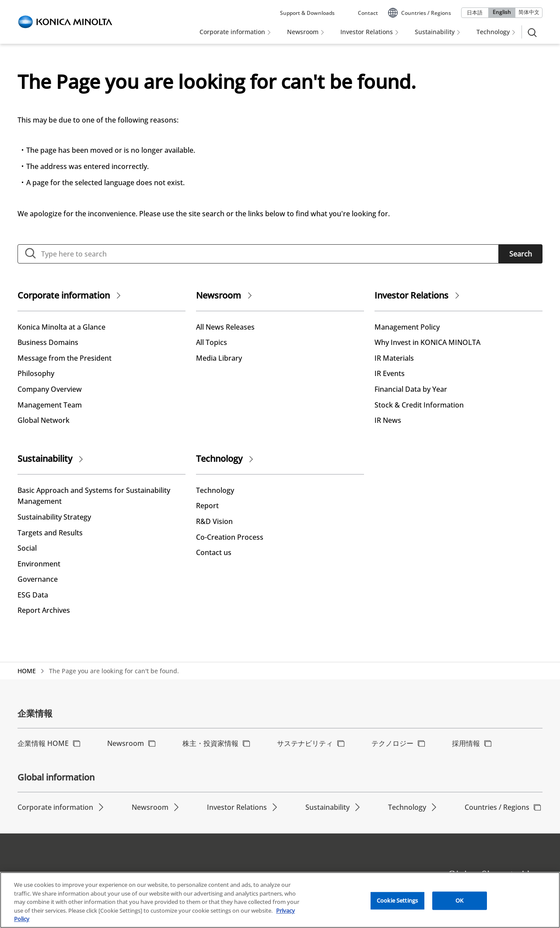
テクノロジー (392, 743)
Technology (219, 459)
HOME (27, 671)
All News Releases (225, 327)
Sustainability (45, 459)
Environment (39, 564)
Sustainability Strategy (54, 517)
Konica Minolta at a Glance (61, 327)
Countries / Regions (497, 807)
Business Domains (48, 342)
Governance (38, 579)
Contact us (214, 552)
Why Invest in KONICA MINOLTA (427, 342)
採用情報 (466, 743)
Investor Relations (411, 295)
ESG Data (33, 595)
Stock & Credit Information (419, 405)
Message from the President (65, 358)
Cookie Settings (397, 902)
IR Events (390, 373)
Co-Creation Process (230, 537)
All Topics (212, 342)
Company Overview (50, 389)
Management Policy (407, 327)
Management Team (50, 405)
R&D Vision (214, 521)
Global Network (44, 420)
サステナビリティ (305, 743)
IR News (388, 420)
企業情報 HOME (43, 743)
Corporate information (64, 295)
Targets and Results (50, 533)
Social (27, 548)
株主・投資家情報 (210, 743)
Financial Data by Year (411, 389)
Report (207, 506)
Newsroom (219, 295)
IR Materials (394, 358)
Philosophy (36, 373)
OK (459, 902)
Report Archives (44, 610)
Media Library (219, 358)
